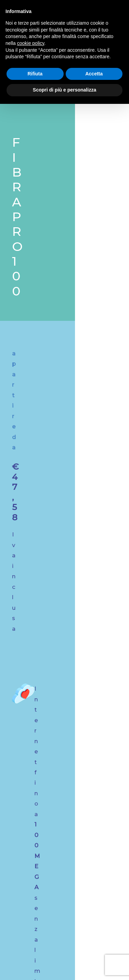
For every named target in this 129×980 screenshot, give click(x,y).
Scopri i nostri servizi (62, 628)
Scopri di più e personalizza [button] (64, 90)
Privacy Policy (104, 956)
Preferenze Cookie (65, 965)
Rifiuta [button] (35, 74)
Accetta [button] (94, 74)
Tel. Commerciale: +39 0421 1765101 (68, 840)
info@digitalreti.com (65, 778)
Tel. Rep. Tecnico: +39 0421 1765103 (68, 849)
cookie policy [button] (30, 43)
